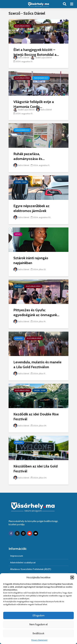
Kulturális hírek (22, 26)
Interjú (18, 286)
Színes (18, 234)
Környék (19, 338)
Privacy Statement (39, 640)
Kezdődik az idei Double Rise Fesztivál (36, 417)
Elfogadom (39, 616)
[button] (72, 577)
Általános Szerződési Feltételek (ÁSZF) (31, 569)
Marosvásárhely (41, 78)
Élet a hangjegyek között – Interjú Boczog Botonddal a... (36, 52)
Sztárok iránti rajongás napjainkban (31, 260)
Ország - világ (21, 182)
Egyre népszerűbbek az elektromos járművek (31, 208)
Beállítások (38, 633)
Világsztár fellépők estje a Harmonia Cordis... (34, 104)
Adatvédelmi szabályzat (23, 562)
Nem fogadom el (38, 624)
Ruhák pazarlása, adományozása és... (29, 156)
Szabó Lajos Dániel (41, 58)
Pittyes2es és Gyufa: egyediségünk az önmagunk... (36, 312)
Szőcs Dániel (21, 58)
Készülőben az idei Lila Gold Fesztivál (36, 469)
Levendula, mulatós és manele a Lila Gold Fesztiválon (37, 365)
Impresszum (17, 556)
